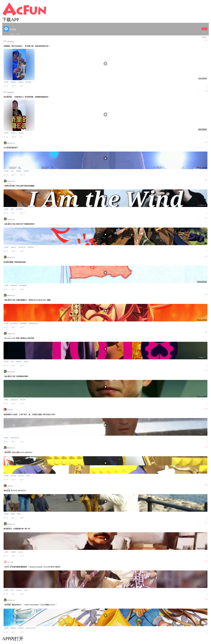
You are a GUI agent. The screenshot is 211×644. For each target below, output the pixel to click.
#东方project (19, 590)
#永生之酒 (13, 476)
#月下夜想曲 (19, 209)
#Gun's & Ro (21, 476)
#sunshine (20, 552)
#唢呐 (12, 209)
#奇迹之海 (13, 247)
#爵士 (26, 590)
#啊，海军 (23, 400)
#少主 (12, 171)
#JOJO (12, 362)
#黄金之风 (19, 362)
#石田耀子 (21, 628)
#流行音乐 (21, 82)
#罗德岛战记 (31, 247)
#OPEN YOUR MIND (31, 628)
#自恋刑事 (26, 171)
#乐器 (28, 476)
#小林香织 (13, 552)
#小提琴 (13, 514)
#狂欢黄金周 (14, 285)
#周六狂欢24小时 (15, 438)
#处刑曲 (26, 362)
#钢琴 (19, 514)
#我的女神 (13, 628)
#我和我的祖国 (23, 285)
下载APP (11, 20)
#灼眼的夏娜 (23, 323)
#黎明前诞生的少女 (34, 323)
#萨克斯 (6, 82)
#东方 (12, 590)
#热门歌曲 (28, 82)
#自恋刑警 (19, 171)
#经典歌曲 (13, 82)
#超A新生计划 (22, 247)
